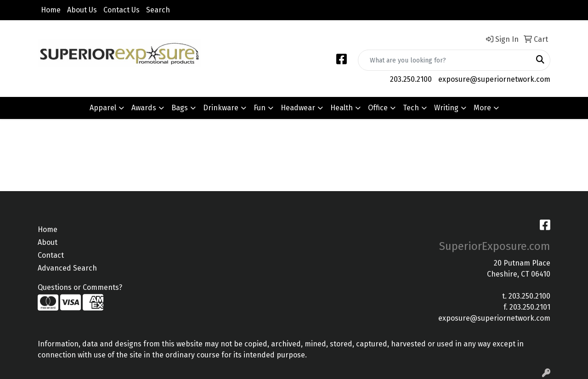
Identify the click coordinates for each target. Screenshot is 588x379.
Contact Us (122, 10)
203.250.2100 (411, 79)
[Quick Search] (444, 60)
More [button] (482, 108)
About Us (82, 10)
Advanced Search (67, 268)
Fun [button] (260, 108)
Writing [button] (446, 108)
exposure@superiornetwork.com (494, 79)
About (48, 242)
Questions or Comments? (80, 287)
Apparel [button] (103, 108)
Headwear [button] (298, 108)
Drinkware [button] (221, 108)
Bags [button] (180, 108)
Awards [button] (144, 108)
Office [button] (378, 108)
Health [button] (342, 108)
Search (158, 10)
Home (51, 10)
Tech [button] (411, 108)
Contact (51, 255)
